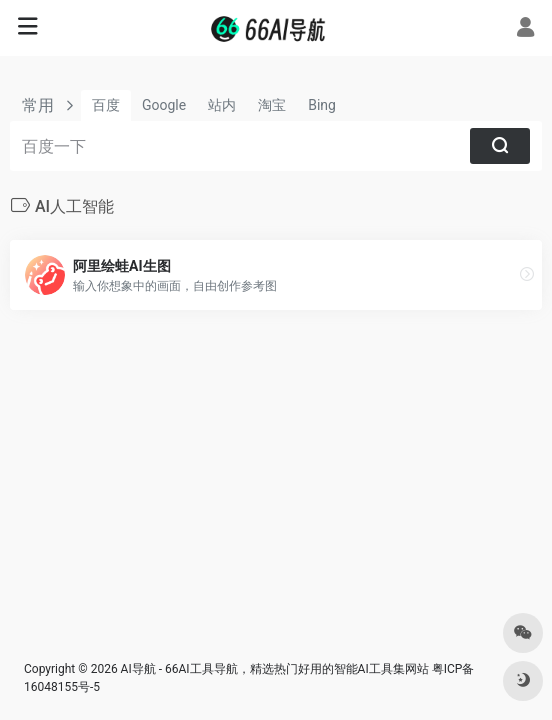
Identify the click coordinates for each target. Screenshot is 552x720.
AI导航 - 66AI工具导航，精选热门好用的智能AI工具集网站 (275, 669)
